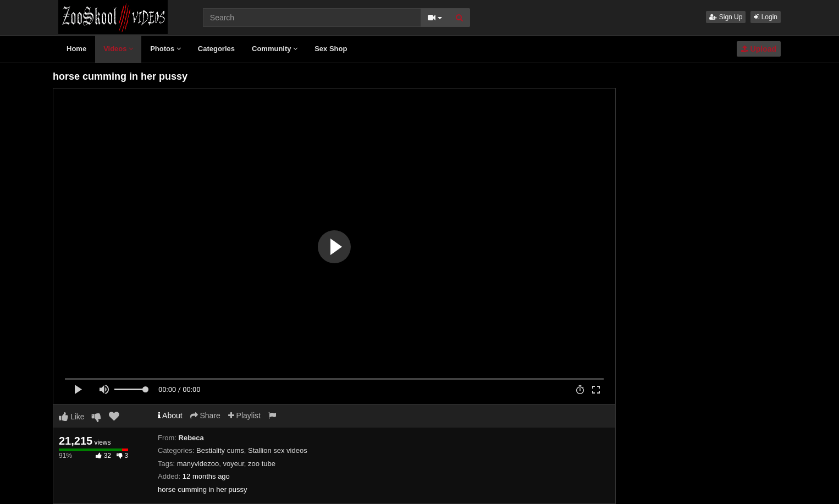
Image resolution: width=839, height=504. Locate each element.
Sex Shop (331, 49)
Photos (165, 49)
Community (275, 49)
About (170, 416)
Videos (118, 49)
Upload (759, 49)
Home (76, 49)
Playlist (244, 416)
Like (72, 417)
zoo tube (262, 464)
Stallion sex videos (278, 450)
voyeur (234, 464)
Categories (216, 49)
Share (205, 416)
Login (766, 17)
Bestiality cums (220, 450)
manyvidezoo (198, 464)
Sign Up (726, 17)
